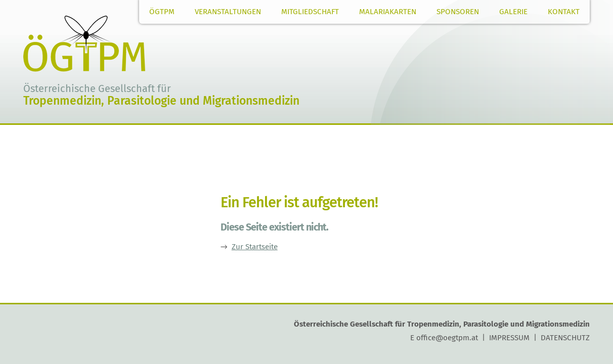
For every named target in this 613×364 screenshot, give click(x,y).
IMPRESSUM (509, 338)
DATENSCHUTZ (565, 338)
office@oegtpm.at (447, 338)
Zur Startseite (255, 247)
